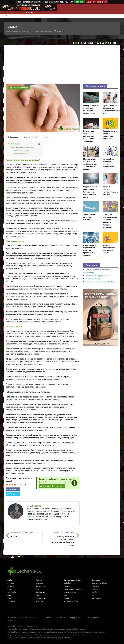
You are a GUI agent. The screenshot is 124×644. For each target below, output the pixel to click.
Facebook (12, 489)
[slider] (12, 484)
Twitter (11, 494)
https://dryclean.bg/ (93, 279)
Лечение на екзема (20, 153)
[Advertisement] (62, 66)
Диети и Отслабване (100, 583)
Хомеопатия (40, 592)
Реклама (48, 617)
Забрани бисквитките (97, 2)
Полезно (39, 580)
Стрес (10, 598)
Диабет (95, 592)
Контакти (61, 617)
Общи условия (75, 617)
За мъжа (11, 583)
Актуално (39, 601)
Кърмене (95, 586)
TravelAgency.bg (32, 626)
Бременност (40, 586)
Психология (40, 598)
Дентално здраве (70, 592)
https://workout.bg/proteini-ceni (98, 276)
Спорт (38, 595)
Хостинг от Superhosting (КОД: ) (52, 638)
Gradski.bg (11, 626)
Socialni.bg (21, 626)
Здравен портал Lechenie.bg (17, 31)
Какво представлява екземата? (22, 147)
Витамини (11, 601)
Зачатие (11, 586)
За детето (39, 583)
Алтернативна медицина (73, 589)
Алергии (11, 595)
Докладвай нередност (52, 486)
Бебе (9, 589)
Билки (66, 595)
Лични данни (92, 617)
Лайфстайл (12, 592)
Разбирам (80, 2)
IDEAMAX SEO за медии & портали (20, 638)
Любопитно (12, 580)
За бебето (68, 583)
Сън (94, 595)
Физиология (97, 598)
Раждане (67, 586)
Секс (37, 589)
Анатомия (68, 598)
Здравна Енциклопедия (42, 31)
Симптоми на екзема (21, 150)
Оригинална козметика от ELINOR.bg (100, 282)
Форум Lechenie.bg (71, 601)
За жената (96, 580)
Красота (95, 589)
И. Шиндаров (13, 137)
